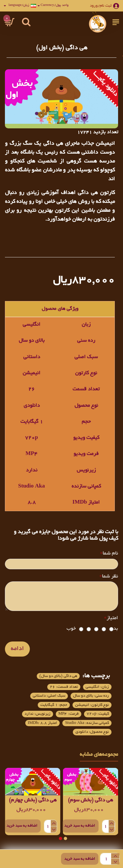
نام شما (110, 554)
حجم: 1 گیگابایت (54, 705)
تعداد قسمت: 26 (64, 687)
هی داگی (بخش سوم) (91, 801)
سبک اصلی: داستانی (49, 696)
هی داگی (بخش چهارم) (32, 801)
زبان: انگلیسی (97, 687)
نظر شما (110, 577)
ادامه (17, 649)
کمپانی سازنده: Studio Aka (87, 723)
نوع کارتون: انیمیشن (92, 705)
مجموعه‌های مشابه (99, 755)
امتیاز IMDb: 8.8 (43, 723)
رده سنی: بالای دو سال (91, 696)
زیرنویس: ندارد (38, 714)
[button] (65, 838)
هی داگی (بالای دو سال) (58, 676)
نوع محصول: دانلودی (92, 732)
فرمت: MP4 (69, 714)
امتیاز (112, 618)
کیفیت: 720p (98, 714)
